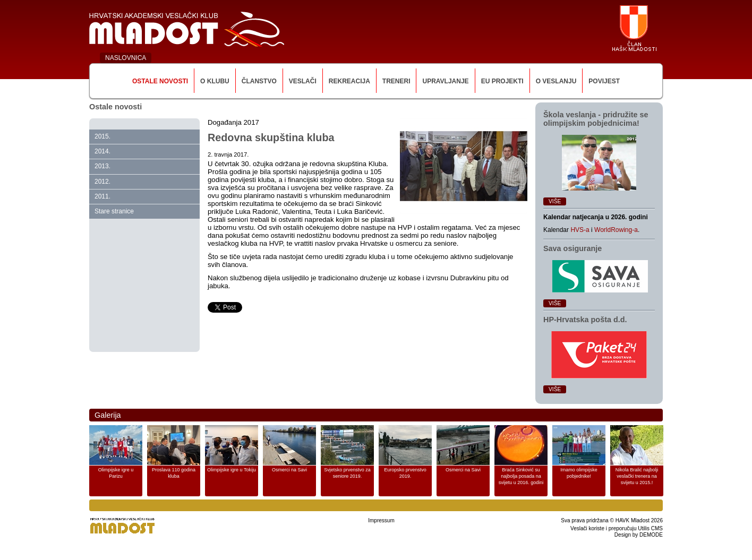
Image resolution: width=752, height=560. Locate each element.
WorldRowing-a (616, 230)
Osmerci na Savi (289, 470)
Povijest (604, 81)
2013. (102, 166)
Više (555, 201)
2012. (102, 182)
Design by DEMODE (639, 535)
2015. (102, 136)
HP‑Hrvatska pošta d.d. (585, 320)
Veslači (303, 81)
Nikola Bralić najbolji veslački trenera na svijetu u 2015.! (637, 476)
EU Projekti (502, 81)
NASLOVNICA (126, 58)
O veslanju (556, 81)
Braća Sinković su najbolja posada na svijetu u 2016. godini (521, 476)
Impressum (381, 520)
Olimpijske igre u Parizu (116, 473)
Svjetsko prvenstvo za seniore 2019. (347, 473)
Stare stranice (114, 211)
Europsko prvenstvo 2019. (405, 473)
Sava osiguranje (572, 248)
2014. (102, 151)
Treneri (396, 81)
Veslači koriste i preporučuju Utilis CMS (617, 528)
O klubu (215, 81)
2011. (102, 196)
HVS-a (580, 230)
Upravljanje (445, 81)
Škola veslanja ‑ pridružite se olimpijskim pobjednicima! (596, 119)
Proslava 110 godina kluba (174, 473)
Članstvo (259, 81)
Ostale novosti (160, 81)
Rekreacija (349, 81)
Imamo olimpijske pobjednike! (579, 473)
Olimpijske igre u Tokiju (232, 470)
